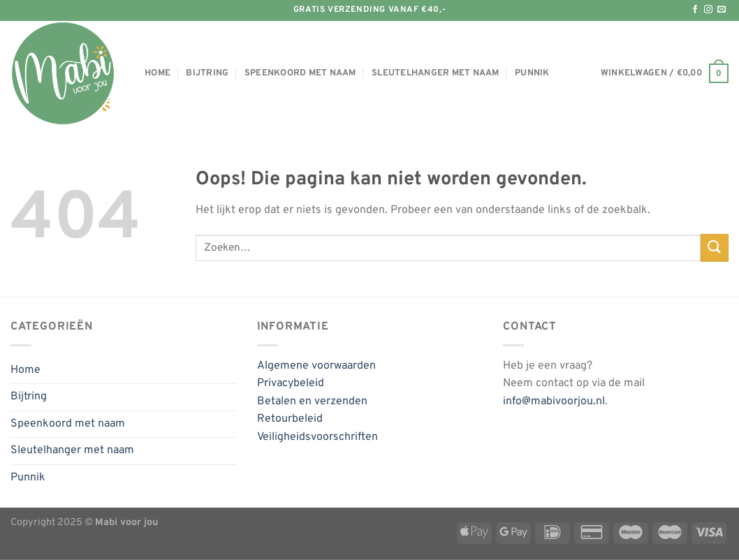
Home (158, 73)
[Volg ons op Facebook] (695, 10)
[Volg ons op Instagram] (708, 10)
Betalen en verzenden (312, 401)
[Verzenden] (715, 248)
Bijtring (207, 73)
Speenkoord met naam (300, 73)
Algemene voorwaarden (316, 366)
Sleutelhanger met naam (436, 73)
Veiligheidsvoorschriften (317, 437)
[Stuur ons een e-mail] (722, 10)
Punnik (532, 73)
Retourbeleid (290, 419)
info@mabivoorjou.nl (554, 401)
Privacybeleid (291, 383)
